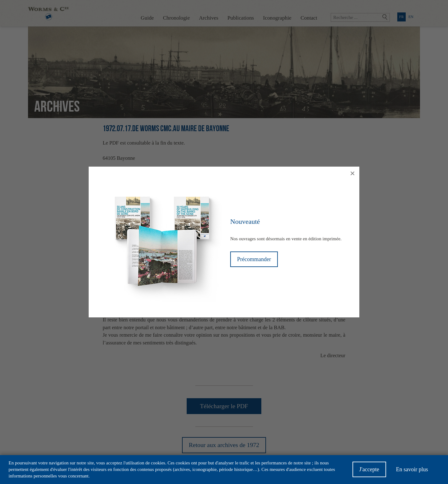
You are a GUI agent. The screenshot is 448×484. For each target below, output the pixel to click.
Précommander (254, 259)
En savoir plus (412, 472)
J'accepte (369, 472)
